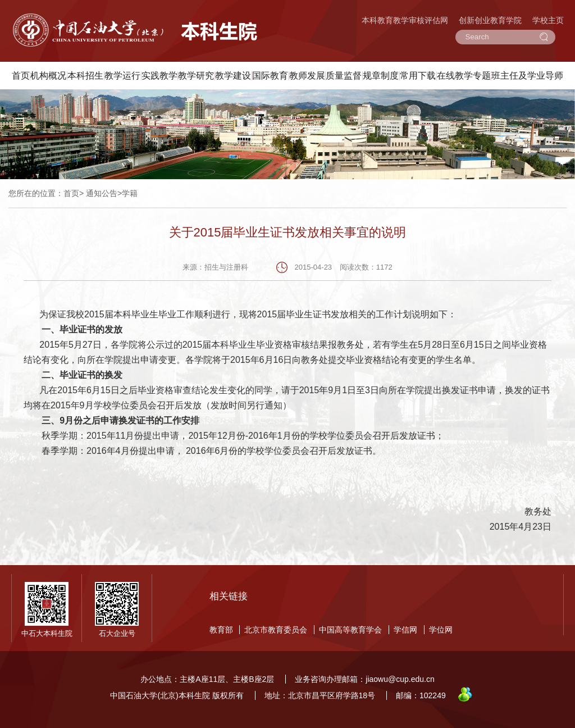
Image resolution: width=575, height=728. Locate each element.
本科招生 (85, 76)
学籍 (130, 193)
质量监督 (344, 76)
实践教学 (159, 76)
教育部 (221, 630)
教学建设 (233, 76)
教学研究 (196, 76)
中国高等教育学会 (350, 630)
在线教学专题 (464, 76)
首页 (21, 76)
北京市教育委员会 (276, 630)
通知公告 (102, 193)
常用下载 (418, 76)
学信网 (405, 630)
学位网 (441, 630)
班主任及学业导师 (527, 76)
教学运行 (122, 76)
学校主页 (548, 20)
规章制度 (381, 76)
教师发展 (307, 76)
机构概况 (48, 76)
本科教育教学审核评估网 (405, 20)
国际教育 (270, 76)
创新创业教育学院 (490, 20)
